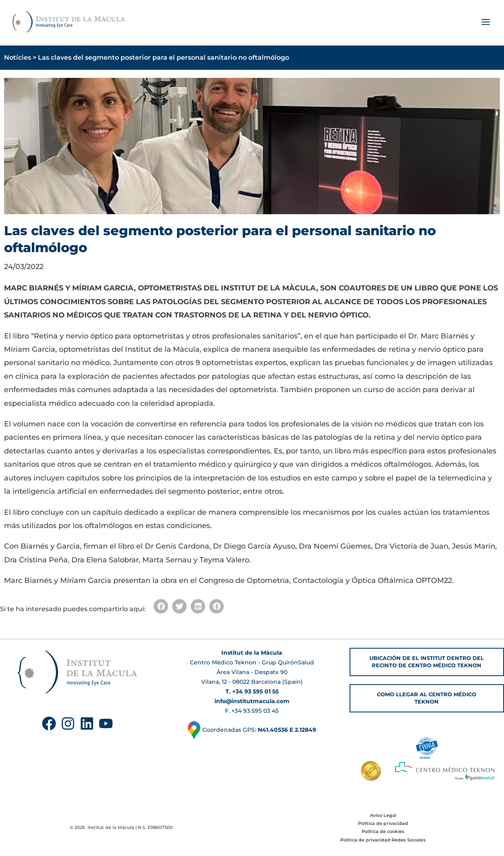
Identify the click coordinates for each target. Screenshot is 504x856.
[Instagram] (68, 723)
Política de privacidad (383, 823)
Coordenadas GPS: (252, 730)
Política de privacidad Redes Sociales (383, 840)
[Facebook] (49, 723)
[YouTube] (106, 723)
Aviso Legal (383, 815)
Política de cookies (383, 831)
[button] (161, 607)
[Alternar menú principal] (485, 23)
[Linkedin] (87, 723)
